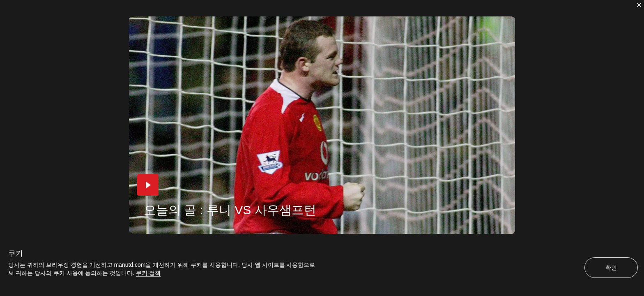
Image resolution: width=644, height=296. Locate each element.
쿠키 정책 (148, 273)
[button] (148, 185)
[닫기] (639, 5)
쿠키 (16, 253)
